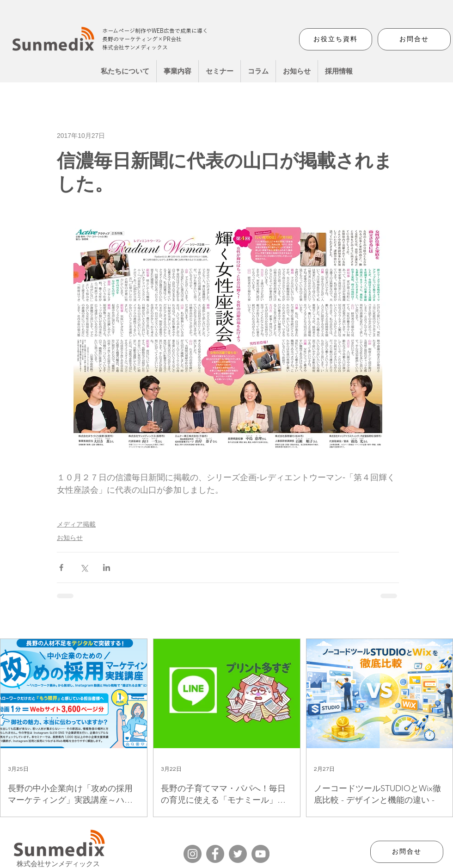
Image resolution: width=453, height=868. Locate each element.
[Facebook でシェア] (61, 567)
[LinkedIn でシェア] (107, 567)
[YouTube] (260, 854)
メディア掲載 (76, 524)
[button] (178, 71)
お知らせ (70, 538)
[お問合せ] (414, 39)
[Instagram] (193, 854)
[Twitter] (238, 854)
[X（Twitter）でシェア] (84, 567)
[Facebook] (215, 854)
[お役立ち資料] (336, 39)
